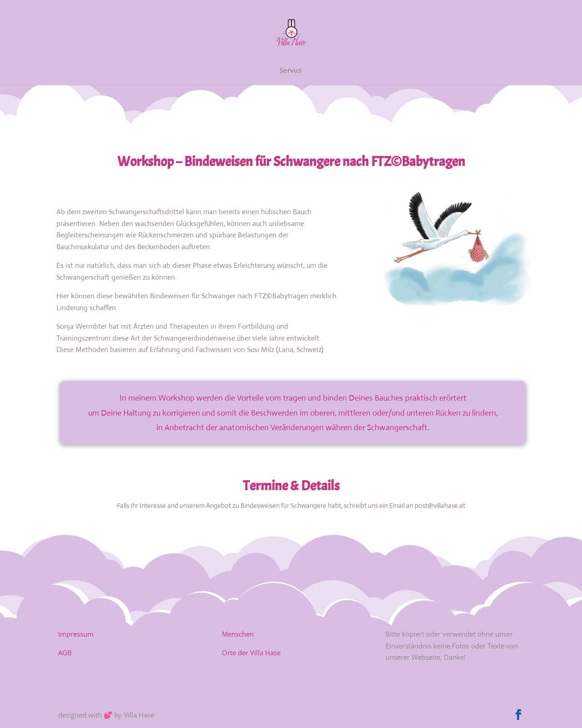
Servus (291, 71)
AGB (65, 653)
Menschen (238, 634)
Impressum (76, 634)
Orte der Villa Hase (251, 653)
